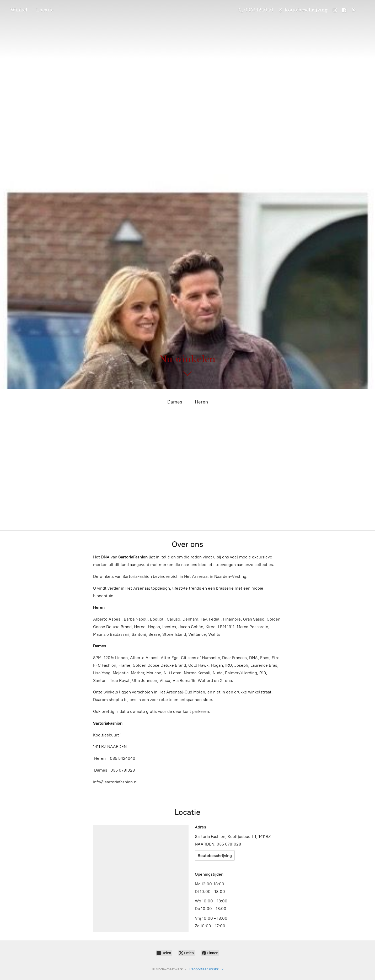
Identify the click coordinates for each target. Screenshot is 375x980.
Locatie (45, 10)
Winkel (19, 10)
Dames (175, 402)
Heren (201, 402)
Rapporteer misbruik (206, 969)
